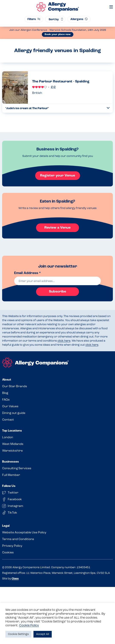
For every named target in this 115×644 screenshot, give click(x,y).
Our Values (10, 406)
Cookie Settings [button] (18, 634)
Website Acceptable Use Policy (24, 533)
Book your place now (58, 34)
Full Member (11, 475)
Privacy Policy (12, 546)
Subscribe (57, 292)
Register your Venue (58, 176)
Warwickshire (12, 451)
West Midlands (13, 444)
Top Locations (12, 431)
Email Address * (27, 273)
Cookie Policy (29, 626)
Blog (5, 393)
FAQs (6, 400)
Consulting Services (17, 468)
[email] (58, 281)
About (7, 380)
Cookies (8, 553)
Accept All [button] (43, 634)
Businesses (11, 462)
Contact (8, 420)
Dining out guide (14, 413)
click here (64, 341)
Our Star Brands (15, 386)
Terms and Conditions (18, 539)
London (8, 437)
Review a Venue (57, 228)
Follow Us (9, 486)
